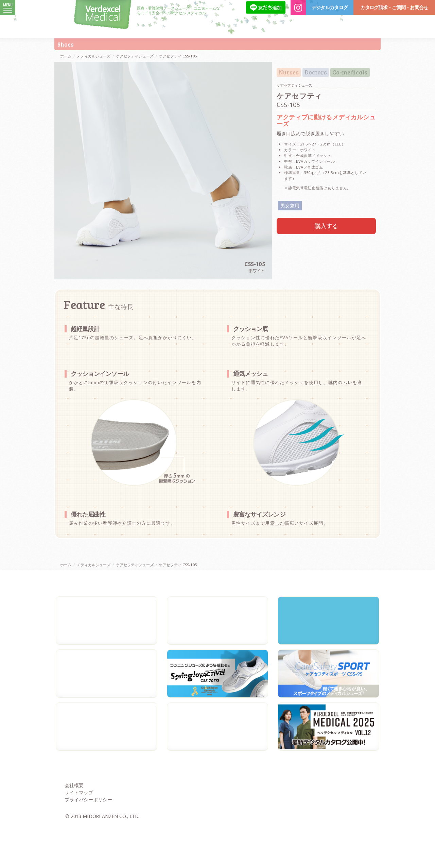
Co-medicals (350, 72)
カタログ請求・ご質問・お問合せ (394, 7)
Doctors (316, 72)
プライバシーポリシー (88, 843)
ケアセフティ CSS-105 (178, 56)
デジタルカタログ (330, 7)
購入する (326, 226)
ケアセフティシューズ (135, 56)
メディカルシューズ (93, 56)
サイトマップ (79, 836)
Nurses (289, 72)
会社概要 (74, 829)
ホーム (66, 56)
